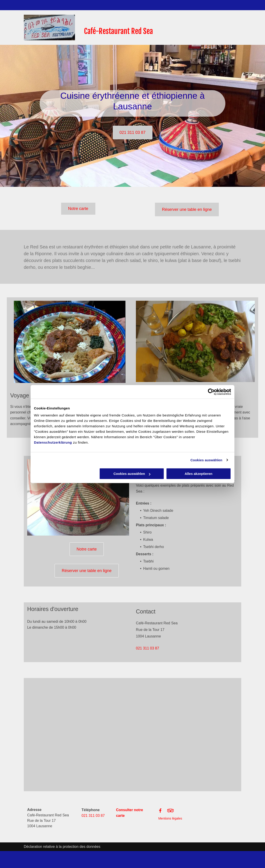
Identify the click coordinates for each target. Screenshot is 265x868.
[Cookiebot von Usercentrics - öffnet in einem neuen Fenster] (211, 392)
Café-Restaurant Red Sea (118, 31)
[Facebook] (160, 812)
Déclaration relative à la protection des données (62, 847)
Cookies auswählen (206, 460)
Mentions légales (170, 818)
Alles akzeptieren (199, 474)
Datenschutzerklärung (53, 442)
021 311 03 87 (147, 648)
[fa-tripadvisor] (170, 813)
